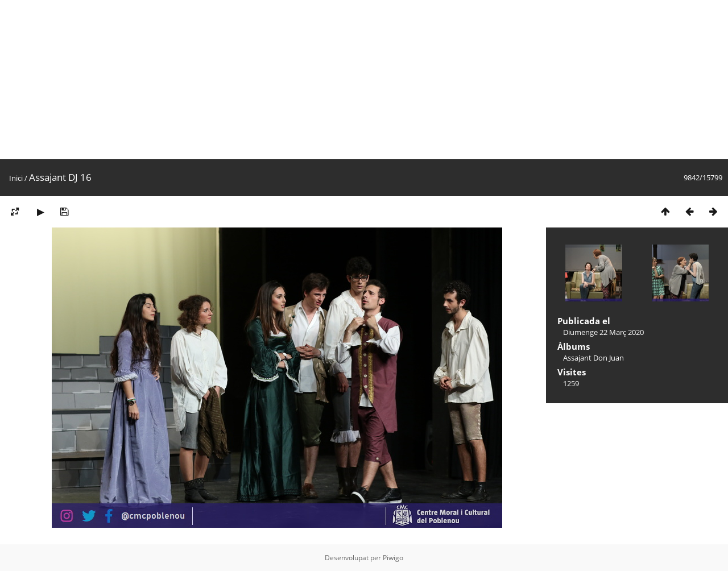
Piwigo (393, 558)
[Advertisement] (341, 80)
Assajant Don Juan (593, 358)
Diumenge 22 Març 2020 (603, 332)
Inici (16, 178)
